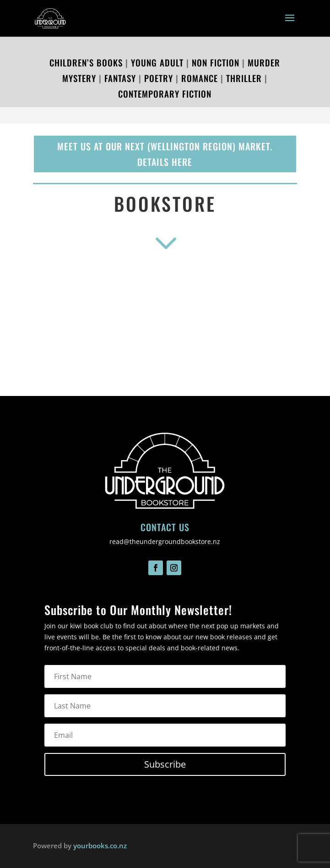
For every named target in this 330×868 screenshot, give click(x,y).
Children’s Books (86, 62)
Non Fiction (216, 62)
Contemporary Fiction (165, 93)
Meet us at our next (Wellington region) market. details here (165, 154)
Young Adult (157, 62)
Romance (200, 78)
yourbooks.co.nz (100, 846)
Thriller (243, 78)
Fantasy (120, 78)
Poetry (159, 78)
